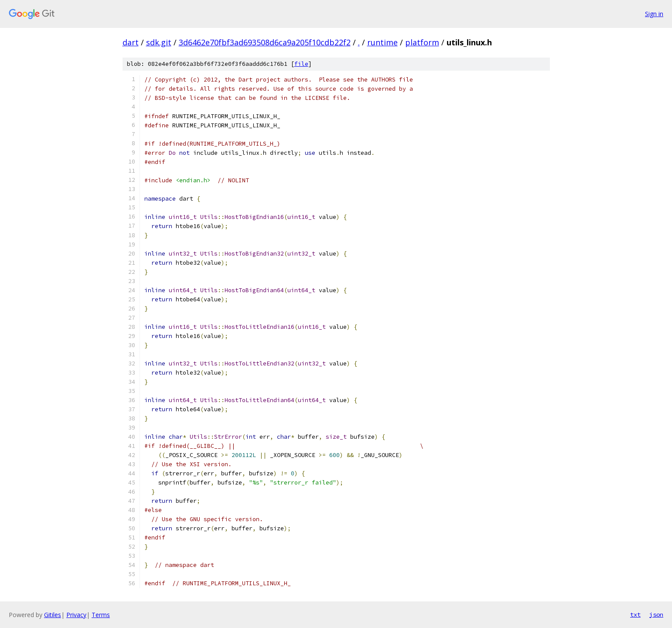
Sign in (654, 14)
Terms (101, 615)
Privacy (76, 615)
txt (635, 614)
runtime (382, 42)
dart (131, 42)
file (301, 64)
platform (422, 42)
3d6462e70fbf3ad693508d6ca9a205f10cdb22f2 (265, 42)
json (656, 614)
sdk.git (159, 42)
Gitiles (53, 615)
